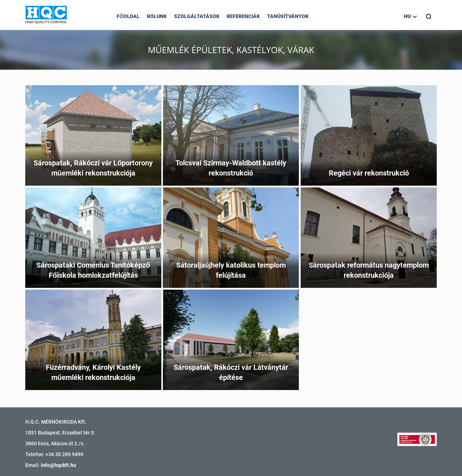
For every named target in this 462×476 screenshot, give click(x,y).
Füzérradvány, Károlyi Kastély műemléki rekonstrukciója (93, 373)
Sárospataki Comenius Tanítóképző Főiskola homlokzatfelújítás (93, 270)
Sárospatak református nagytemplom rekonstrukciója (369, 270)
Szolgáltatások (197, 16)
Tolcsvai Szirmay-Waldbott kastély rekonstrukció (231, 168)
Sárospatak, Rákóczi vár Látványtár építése (231, 373)
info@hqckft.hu (58, 465)
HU (410, 16)
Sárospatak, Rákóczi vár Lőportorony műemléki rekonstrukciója (93, 168)
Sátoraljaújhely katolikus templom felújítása (231, 270)
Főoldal (128, 16)
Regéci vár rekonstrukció (369, 173)
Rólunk (157, 16)
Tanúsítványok (288, 16)
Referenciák (243, 16)
